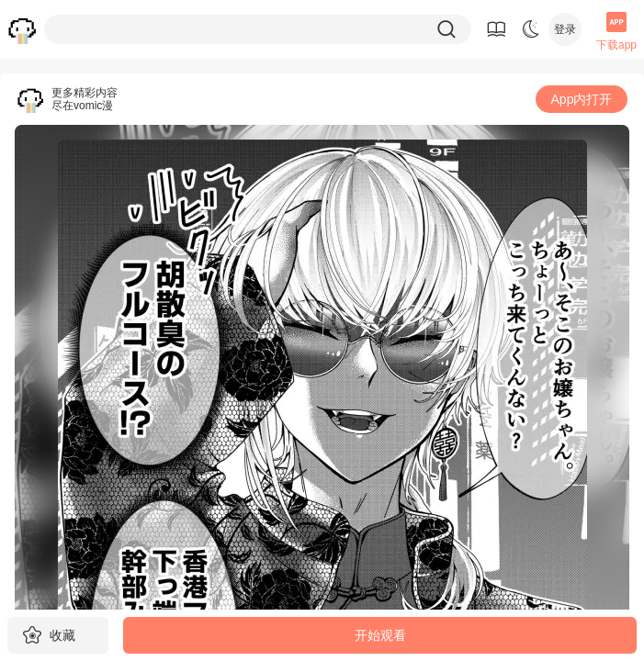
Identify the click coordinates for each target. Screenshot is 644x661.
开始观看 (380, 635)
